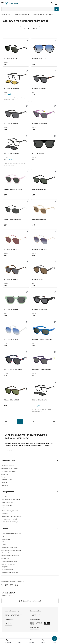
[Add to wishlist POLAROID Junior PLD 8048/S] (27, 352)
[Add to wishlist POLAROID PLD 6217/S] (27, 322)
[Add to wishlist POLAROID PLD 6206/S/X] (55, 106)
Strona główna (6, 14)
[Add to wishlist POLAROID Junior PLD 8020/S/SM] (55, 322)
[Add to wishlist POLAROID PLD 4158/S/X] (27, 232)
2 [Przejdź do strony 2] (27, 422)
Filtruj (30, 28)
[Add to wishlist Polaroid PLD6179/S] (55, 136)
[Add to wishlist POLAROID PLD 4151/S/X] (55, 202)
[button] (16, 49)
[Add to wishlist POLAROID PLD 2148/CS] (27, 71)
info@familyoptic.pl (35, 616)
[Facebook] (7, 624)
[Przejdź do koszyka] (56, 3)
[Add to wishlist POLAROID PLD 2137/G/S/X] (27, 202)
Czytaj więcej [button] (8, 451)
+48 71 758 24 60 (11, 585)
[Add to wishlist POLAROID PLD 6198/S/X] (27, 292)
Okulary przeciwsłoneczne (22, 14)
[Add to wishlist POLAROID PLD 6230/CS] (27, 136)
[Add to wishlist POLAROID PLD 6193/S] (55, 262)
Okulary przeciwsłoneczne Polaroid (43, 14)
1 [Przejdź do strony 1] (20, 422)
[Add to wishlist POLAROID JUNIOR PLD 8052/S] (55, 352)
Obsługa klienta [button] (30, 492)
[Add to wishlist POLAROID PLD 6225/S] (55, 41)
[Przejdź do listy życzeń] (43, 641)
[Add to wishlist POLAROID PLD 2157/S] (27, 106)
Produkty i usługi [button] (30, 460)
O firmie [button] (30, 528)
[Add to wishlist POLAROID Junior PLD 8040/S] (27, 171)
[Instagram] (10, 624)
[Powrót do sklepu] (7, 641)
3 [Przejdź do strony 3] (33, 422)
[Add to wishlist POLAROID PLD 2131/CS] (55, 382)
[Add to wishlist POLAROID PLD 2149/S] (55, 71)
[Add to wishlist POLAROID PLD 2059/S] (27, 41)
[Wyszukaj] (52, 3)
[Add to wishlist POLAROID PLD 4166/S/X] (27, 262)
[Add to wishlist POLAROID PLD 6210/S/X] (55, 292)
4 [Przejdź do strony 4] (40, 422)
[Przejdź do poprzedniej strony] (54, 422)
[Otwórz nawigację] (2, 3)
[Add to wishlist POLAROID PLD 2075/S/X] (55, 171)
